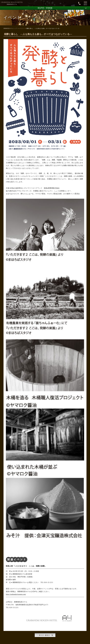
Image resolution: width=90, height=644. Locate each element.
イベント (21, 28)
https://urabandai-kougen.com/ (16, 594)
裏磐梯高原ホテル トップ (10, 28)
